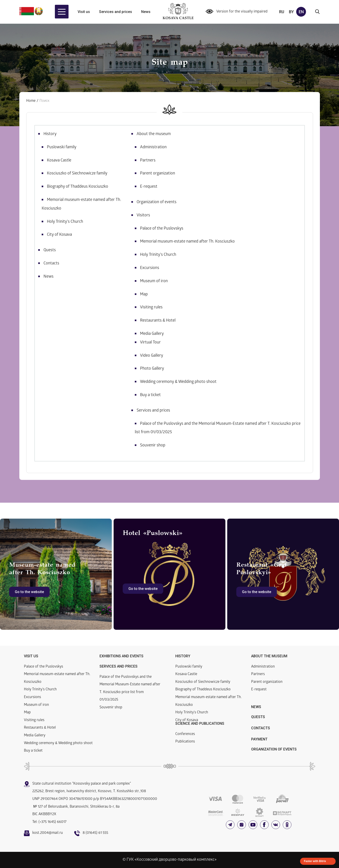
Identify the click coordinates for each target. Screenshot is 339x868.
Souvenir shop (153, 446)
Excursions (150, 268)
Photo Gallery (152, 369)
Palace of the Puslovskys (162, 229)
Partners (148, 161)
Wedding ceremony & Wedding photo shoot (178, 382)
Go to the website (29, 592)
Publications (185, 742)
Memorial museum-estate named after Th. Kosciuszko (187, 242)
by (291, 12)
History (50, 134)
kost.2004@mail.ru (48, 833)
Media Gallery (152, 334)
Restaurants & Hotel (158, 321)
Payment (259, 739)
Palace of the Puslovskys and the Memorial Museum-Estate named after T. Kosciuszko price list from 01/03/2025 (130, 689)
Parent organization (158, 174)
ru (282, 12)
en (301, 12)
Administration (153, 147)
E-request (149, 187)
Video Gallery (152, 356)
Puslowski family (62, 147)
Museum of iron (154, 281)
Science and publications (200, 723)
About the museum (154, 134)
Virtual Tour (150, 343)
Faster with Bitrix (315, 861)
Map (144, 295)
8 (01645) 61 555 (95, 833)
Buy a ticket (150, 395)
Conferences (185, 734)
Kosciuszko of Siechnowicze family (77, 174)
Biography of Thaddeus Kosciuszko (78, 187)
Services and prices (116, 12)
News (146, 12)
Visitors (143, 216)
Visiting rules (151, 308)
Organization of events (157, 202)
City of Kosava (59, 235)
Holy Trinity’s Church (65, 222)
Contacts (51, 264)
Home (31, 101)
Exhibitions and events (121, 656)
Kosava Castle (59, 161)
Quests (50, 250)
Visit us (84, 12)
